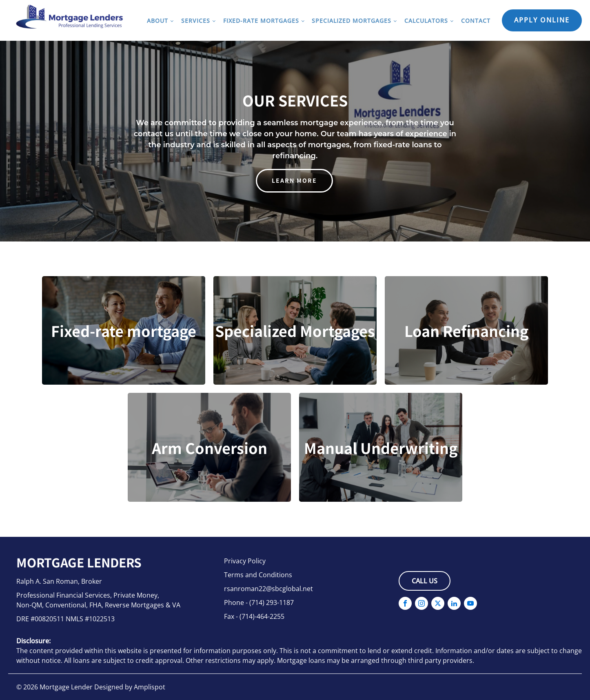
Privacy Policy (245, 561)
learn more (294, 180)
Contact (476, 21)
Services (196, 21)
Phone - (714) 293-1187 (259, 603)
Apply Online (542, 20)
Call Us (425, 581)
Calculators (426, 21)
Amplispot (150, 687)
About (157, 21)
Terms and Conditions (258, 575)
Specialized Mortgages (352, 21)
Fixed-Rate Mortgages (261, 21)
